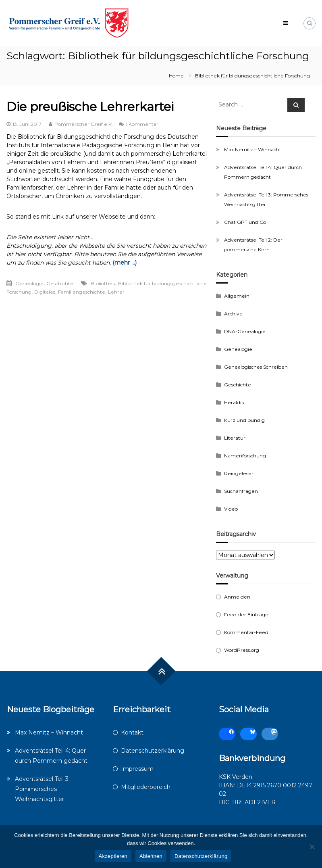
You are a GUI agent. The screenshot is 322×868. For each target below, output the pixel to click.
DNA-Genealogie (245, 331)
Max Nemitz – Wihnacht (253, 149)
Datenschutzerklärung (153, 751)
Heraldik (234, 402)
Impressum (137, 769)
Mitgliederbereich (146, 787)
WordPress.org (242, 650)
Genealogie (29, 283)
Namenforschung (245, 456)
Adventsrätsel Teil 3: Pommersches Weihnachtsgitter (42, 789)
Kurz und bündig (244, 420)
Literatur (235, 438)
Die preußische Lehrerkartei (90, 107)
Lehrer (116, 292)
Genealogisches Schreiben (256, 367)
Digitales (45, 292)
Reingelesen (239, 473)
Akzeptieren (113, 856)
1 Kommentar (142, 124)
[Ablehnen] (312, 847)
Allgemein (237, 296)
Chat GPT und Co (245, 222)
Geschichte (60, 283)
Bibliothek (103, 283)
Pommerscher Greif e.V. (84, 124)
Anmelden (237, 597)
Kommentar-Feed (246, 632)
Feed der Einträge (246, 614)
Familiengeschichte (82, 292)
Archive (233, 314)
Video (231, 509)
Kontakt (132, 732)
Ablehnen (151, 856)
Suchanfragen (241, 491)
